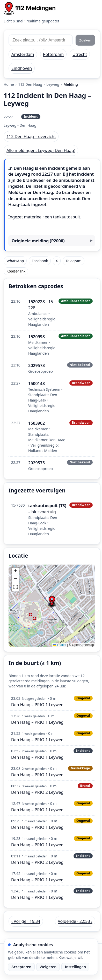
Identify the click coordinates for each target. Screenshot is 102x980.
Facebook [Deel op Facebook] (40, 261)
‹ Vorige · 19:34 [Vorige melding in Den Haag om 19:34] (26, 921)
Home (9, 84)
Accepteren (21, 967)
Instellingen (75, 967)
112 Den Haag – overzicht (31, 137)
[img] (52, 606)
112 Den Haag (30, 84)
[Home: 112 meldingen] (30, 8)
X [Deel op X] (57, 261)
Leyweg (53, 84)
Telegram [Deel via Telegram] (73, 261)
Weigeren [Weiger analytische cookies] (48, 967)
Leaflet (60, 645)
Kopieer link (16, 271)
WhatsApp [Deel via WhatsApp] (15, 261)
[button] (52, 604)
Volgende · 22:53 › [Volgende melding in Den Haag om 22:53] (75, 921)
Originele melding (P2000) (38, 241)
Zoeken (85, 40)
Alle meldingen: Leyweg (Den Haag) (41, 150)
